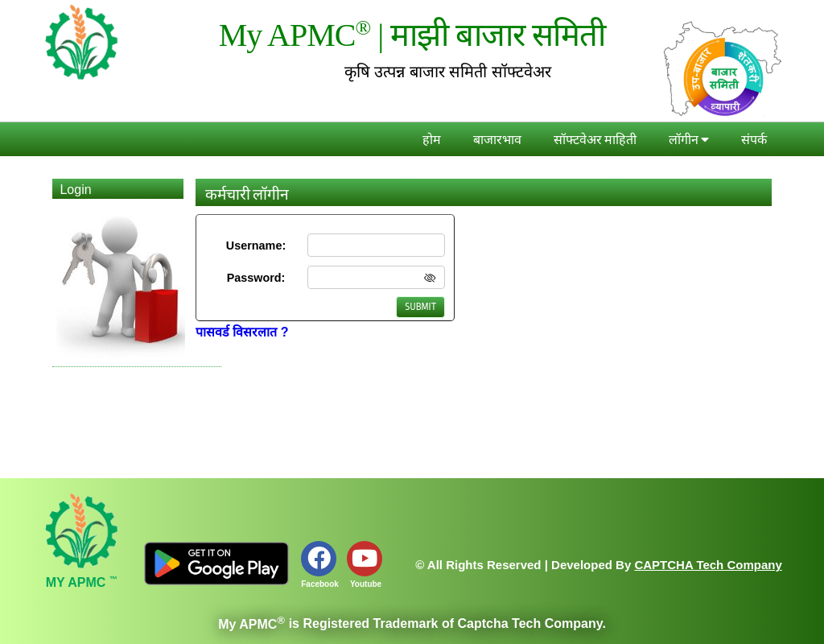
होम (432, 140)
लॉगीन (689, 140)
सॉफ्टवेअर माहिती (595, 140)
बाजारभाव (497, 140)
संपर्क (754, 140)
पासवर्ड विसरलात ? (242, 332)
